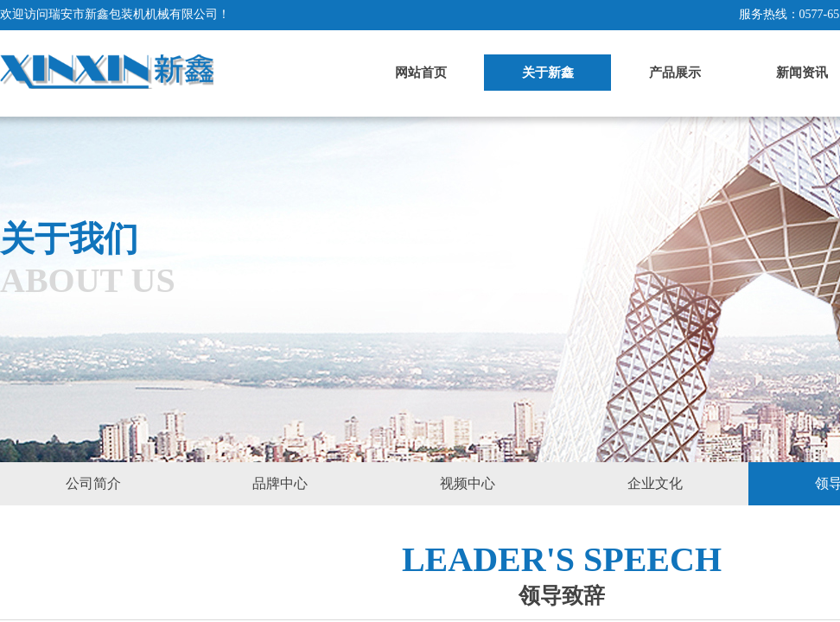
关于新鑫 (548, 73)
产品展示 (675, 73)
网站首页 (421, 73)
